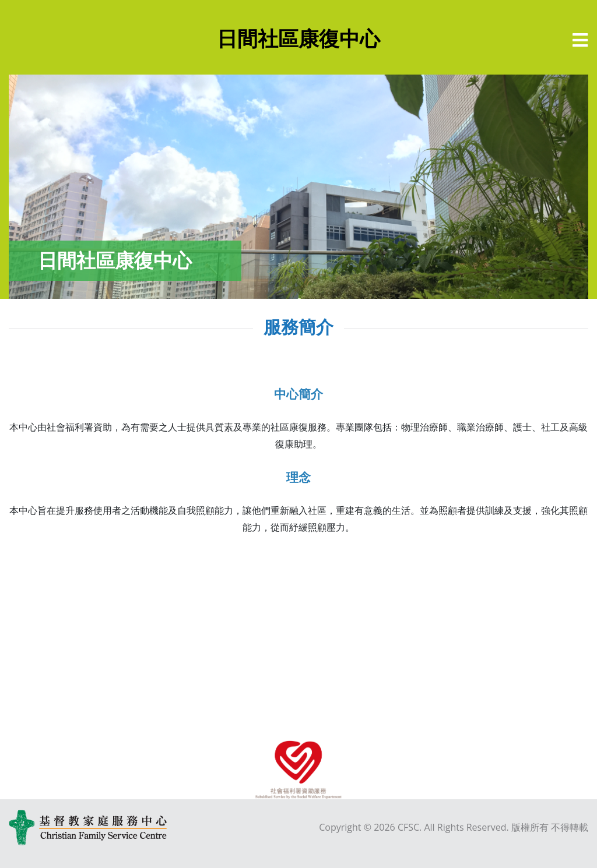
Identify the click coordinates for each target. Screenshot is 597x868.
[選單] (580, 40)
